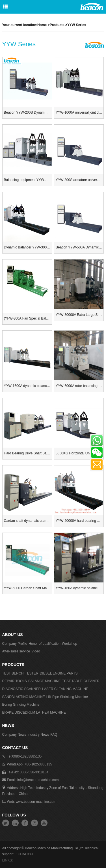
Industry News (38, 735)
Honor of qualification (45, 644)
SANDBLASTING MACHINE (24, 697)
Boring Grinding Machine (21, 705)
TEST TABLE (72, 681)
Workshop (70, 644)
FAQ (54, 735)
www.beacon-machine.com (36, 802)
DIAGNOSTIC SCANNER (22, 689)
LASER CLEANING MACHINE (65, 689)
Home (42, 25)
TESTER (32, 673)
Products (57, 25)
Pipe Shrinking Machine (70, 697)
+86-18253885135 (38, 764)
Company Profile (15, 644)
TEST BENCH (13, 673)
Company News (14, 735)
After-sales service (16, 651)
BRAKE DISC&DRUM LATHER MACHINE (34, 712)
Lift (49, 697)
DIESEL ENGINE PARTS (59, 673)
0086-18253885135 (27, 756)
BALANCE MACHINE (45, 681)
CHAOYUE (26, 854)
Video (36, 651)
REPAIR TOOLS (15, 681)
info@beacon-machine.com (38, 780)
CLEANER (91, 681)
